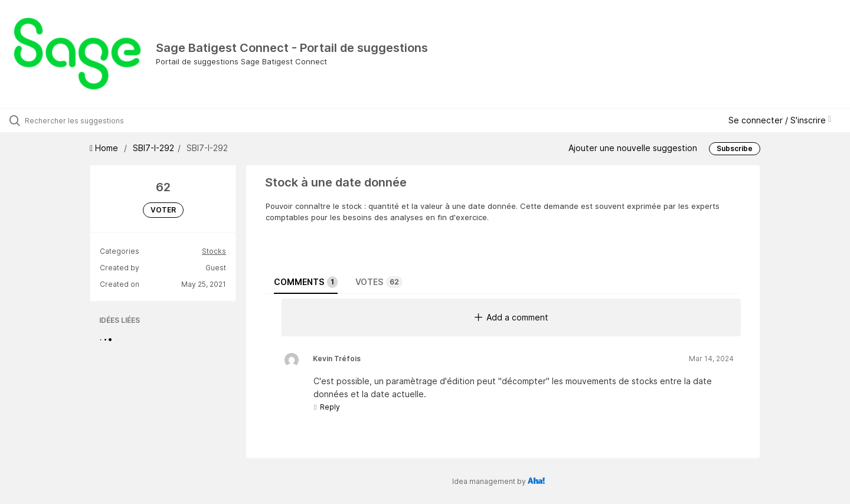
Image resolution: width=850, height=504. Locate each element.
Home (105, 148)
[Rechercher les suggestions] (100, 120)
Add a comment (511, 317)
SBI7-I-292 (153, 148)
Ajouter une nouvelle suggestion (633, 148)
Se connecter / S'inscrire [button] (780, 120)
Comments (306, 282)
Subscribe (735, 148)
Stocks (214, 251)
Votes (379, 282)
